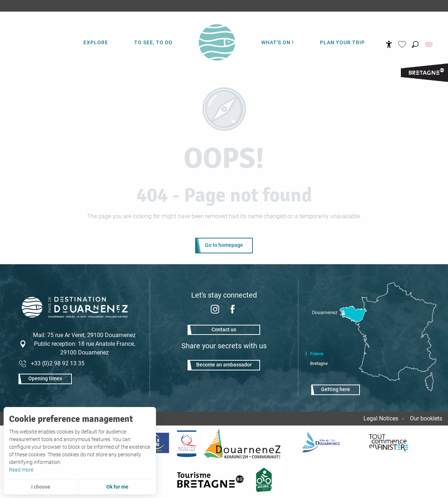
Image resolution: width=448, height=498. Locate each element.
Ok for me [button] (117, 487)
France (317, 354)
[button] (415, 44)
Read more (21, 470)
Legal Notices (381, 418)
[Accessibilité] (389, 44)
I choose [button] (41, 487)
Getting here (336, 389)
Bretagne (319, 364)
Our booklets (426, 418)
